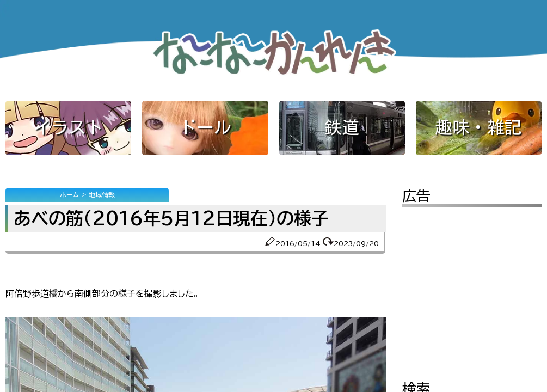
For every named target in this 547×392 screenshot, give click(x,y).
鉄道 (342, 127)
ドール (205, 127)
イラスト (69, 127)
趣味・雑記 (478, 127)
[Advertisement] (472, 286)
